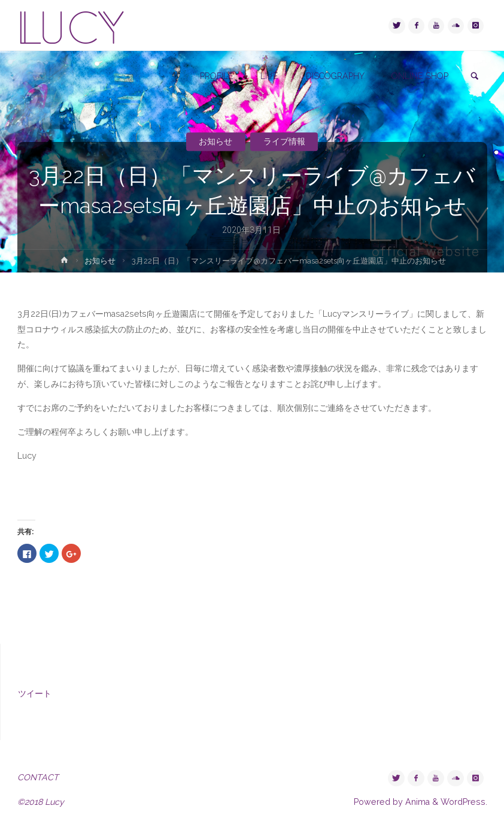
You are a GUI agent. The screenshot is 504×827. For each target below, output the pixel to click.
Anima (416, 802)
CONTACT (38, 777)
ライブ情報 (284, 141)
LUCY (72, 25)
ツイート (35, 693)
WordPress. (464, 802)
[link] (475, 77)
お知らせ (215, 141)
